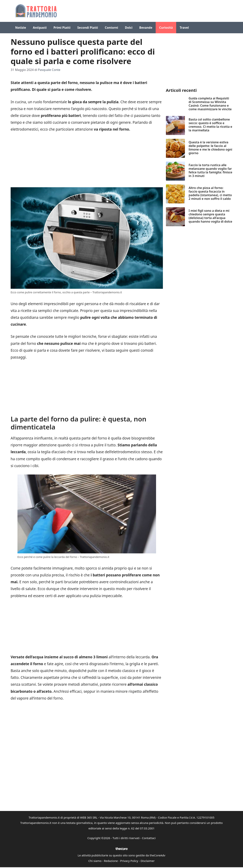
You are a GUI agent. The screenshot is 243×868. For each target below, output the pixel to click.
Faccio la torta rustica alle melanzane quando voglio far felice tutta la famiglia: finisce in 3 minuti (211, 171)
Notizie (21, 28)
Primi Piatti (62, 28)
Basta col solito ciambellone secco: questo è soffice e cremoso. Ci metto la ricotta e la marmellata (211, 125)
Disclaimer (148, 861)
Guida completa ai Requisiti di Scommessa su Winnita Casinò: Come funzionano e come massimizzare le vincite (210, 104)
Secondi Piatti (88, 28)
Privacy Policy (129, 861)
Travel (184, 28)
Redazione (111, 861)
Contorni (111, 28)
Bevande (146, 28)
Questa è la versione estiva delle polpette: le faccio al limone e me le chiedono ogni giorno (210, 148)
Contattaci (149, 838)
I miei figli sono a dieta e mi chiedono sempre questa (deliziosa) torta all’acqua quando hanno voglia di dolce (211, 216)
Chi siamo (95, 861)
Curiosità (166, 28)
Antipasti (40, 28)
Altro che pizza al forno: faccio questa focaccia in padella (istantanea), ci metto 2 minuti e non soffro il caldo (210, 193)
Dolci (129, 28)
